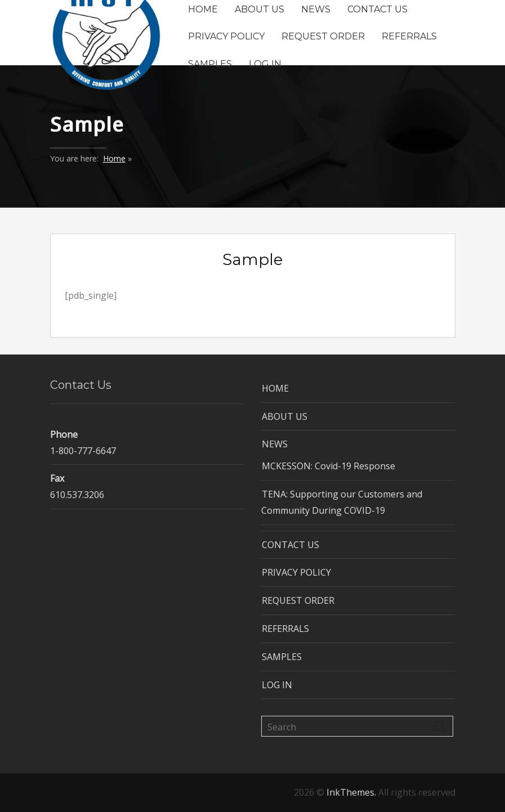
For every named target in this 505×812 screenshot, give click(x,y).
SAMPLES (210, 64)
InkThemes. (351, 792)
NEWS (316, 9)
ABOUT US (260, 9)
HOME (203, 9)
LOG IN (265, 64)
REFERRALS (409, 36)
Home (114, 158)
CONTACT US (377, 9)
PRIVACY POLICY (226, 36)
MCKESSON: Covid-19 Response (329, 466)
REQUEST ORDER (323, 36)
